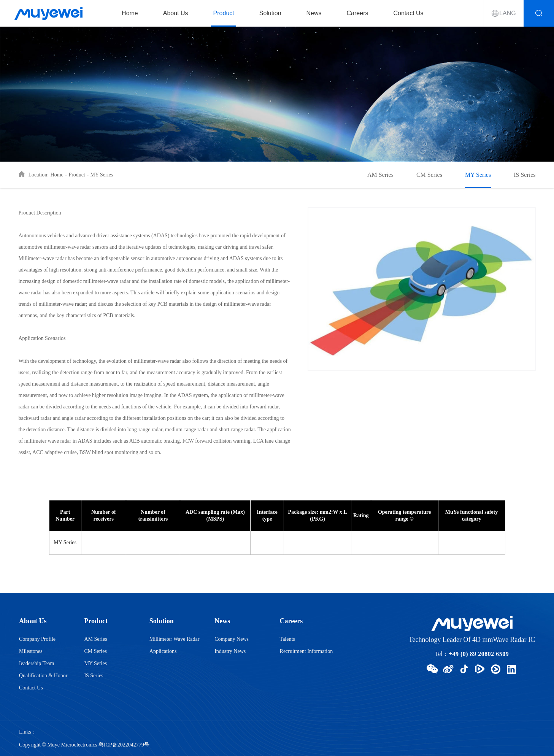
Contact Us (408, 13)
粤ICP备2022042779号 (124, 745)
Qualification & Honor (43, 676)
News (314, 13)
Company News (232, 639)
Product (224, 13)
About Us (176, 13)
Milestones (31, 651)
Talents (287, 639)
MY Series (102, 175)
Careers (358, 13)
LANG (508, 13)
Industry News (230, 651)
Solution (270, 13)
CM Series (429, 175)
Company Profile (37, 639)
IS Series (525, 175)
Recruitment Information (306, 651)
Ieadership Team (37, 663)
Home (130, 13)
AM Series (380, 175)
